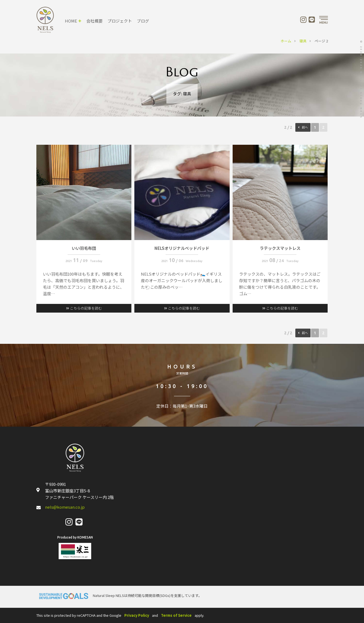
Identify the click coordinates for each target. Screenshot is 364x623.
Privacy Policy (137, 615)
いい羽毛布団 (84, 248)
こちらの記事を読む (84, 308)
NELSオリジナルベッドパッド (182, 248)
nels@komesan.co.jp (65, 507)
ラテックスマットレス (280, 248)
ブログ (143, 21)
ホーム (286, 41)
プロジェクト (120, 21)
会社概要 (94, 21)
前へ (305, 127)
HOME (71, 21)
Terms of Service (176, 615)
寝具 (303, 41)
